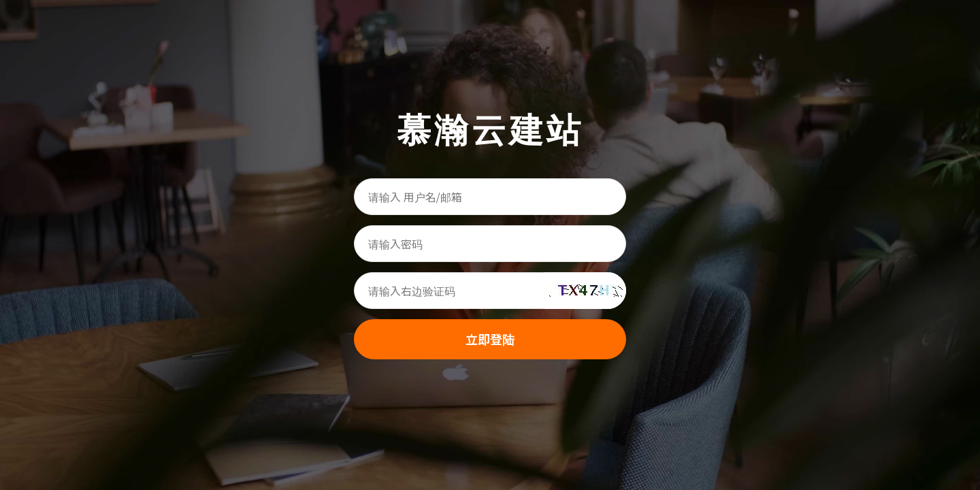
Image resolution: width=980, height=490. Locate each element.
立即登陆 (490, 339)
